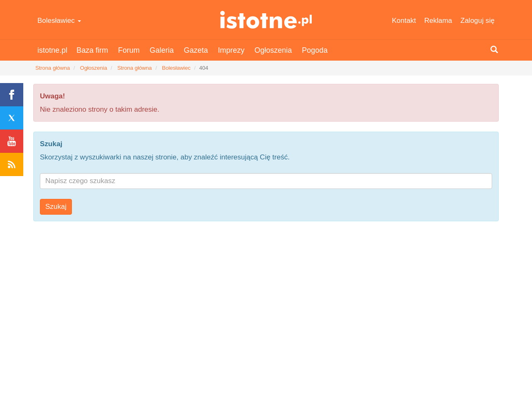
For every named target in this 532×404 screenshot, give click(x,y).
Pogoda (315, 50)
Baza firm (92, 50)
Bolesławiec (59, 21)
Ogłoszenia (273, 50)
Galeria (162, 50)
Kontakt (404, 21)
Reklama (438, 21)
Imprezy (231, 50)
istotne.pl (266, 20)
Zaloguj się (478, 21)
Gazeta (196, 50)
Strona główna (53, 68)
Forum (129, 50)
